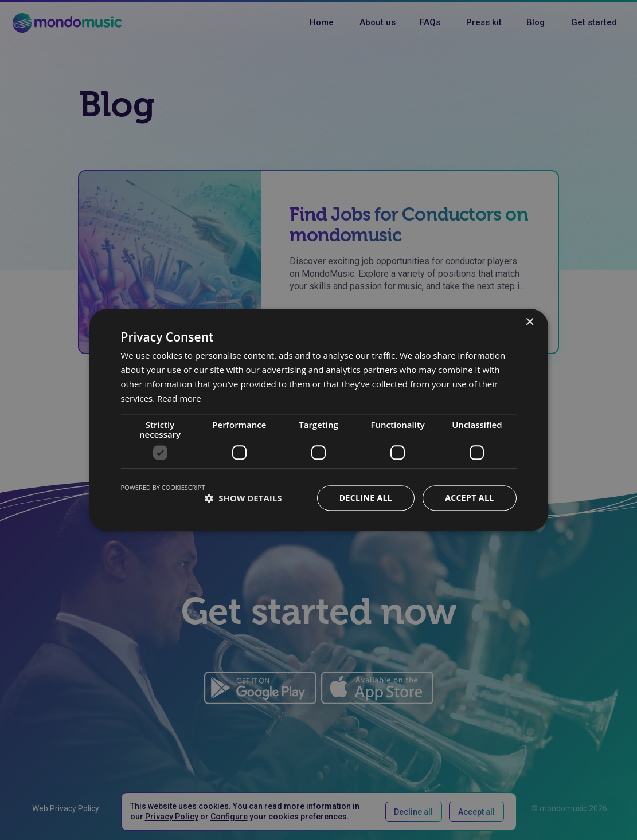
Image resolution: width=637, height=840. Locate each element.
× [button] (529, 322)
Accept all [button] (469, 498)
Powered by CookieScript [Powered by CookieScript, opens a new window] (163, 488)
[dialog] (318, 420)
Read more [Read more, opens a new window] (179, 398)
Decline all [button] (366, 498)
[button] (243, 498)
